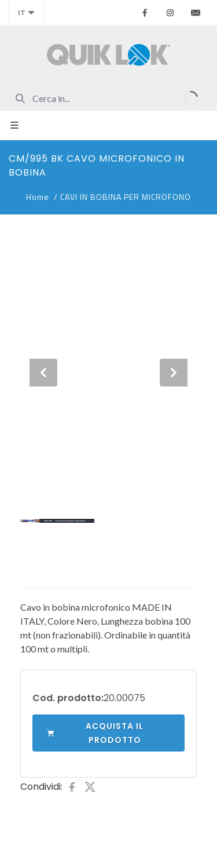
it (26, 12)
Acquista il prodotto (95, 733)
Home (38, 197)
